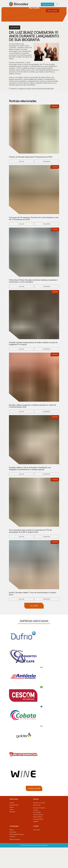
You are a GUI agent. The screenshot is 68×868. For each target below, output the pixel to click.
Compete (35, 831)
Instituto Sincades (14, 825)
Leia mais (21, 164)
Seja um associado (53, 11)
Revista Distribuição (38, 835)
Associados (12, 832)
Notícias (12, 850)
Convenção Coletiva (38, 840)
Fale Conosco (37, 850)
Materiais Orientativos (15, 860)
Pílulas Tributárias (38, 837)
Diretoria (12, 828)
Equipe (11, 830)
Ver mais (34, 626)
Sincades (12, 823)
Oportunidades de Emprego (17, 855)
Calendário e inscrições (39, 823)
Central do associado (47, 4)
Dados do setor (37, 825)
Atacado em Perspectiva (39, 828)
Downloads (12, 857)
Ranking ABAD (37, 833)
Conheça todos (34, 809)
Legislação (36, 842)
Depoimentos (13, 853)
